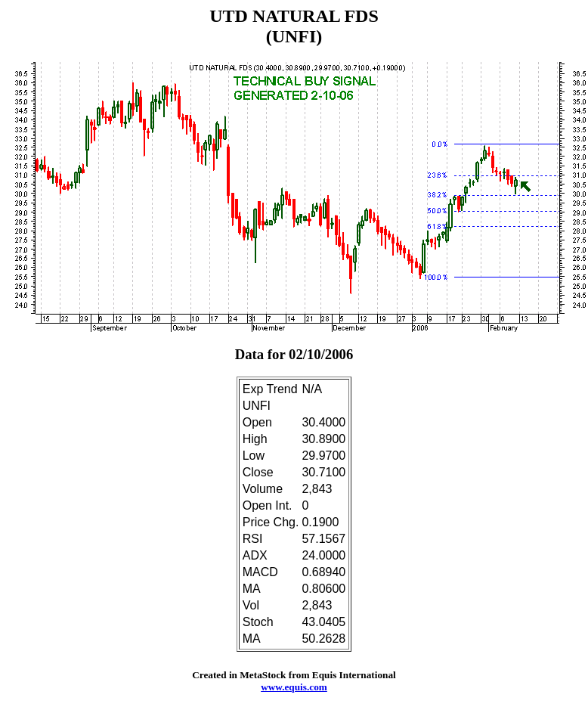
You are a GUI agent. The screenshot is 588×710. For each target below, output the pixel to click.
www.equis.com (294, 687)
